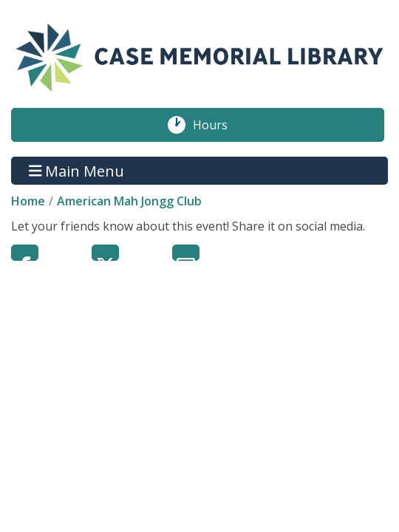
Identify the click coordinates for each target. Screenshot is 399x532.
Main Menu (77, 170)
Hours (218, 125)
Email (186, 253)
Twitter (105, 253)
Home (28, 201)
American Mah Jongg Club (129, 201)
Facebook (25, 253)
